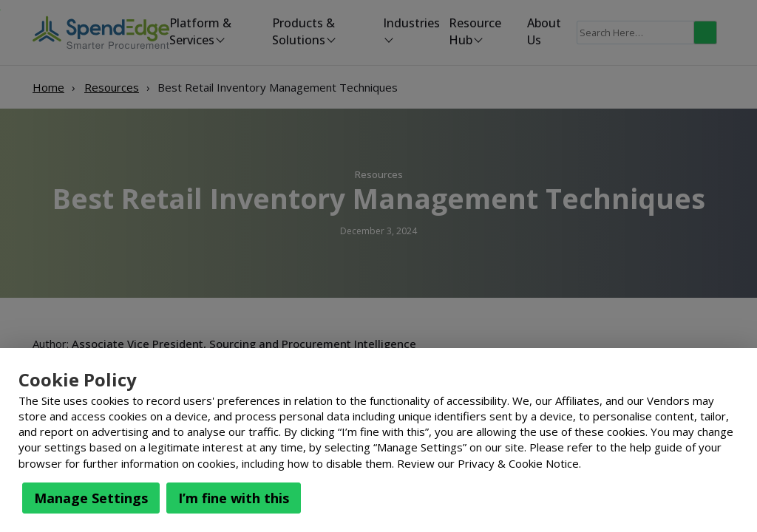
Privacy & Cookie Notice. (519, 463)
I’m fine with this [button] (234, 498)
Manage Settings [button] (91, 498)
